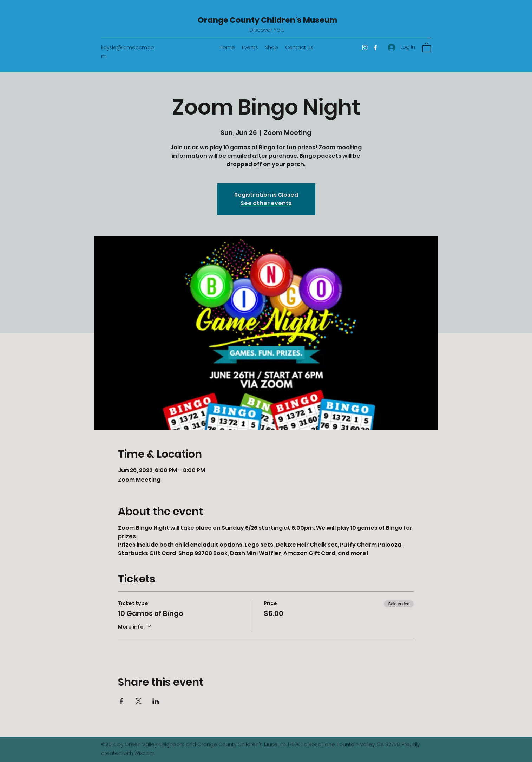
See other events (266, 203)
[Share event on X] (139, 701)
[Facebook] (375, 47)
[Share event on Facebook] (121, 701)
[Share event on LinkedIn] (156, 701)
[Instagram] (365, 47)
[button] (427, 47)
